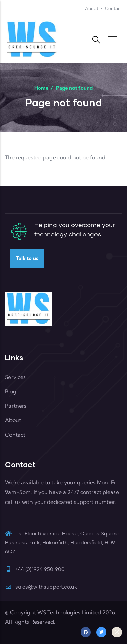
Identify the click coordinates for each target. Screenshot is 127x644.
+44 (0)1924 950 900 (40, 570)
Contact (113, 8)
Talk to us (27, 258)
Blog (11, 391)
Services (15, 377)
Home (41, 88)
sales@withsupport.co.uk (41, 587)
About (92, 8)
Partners (16, 406)
